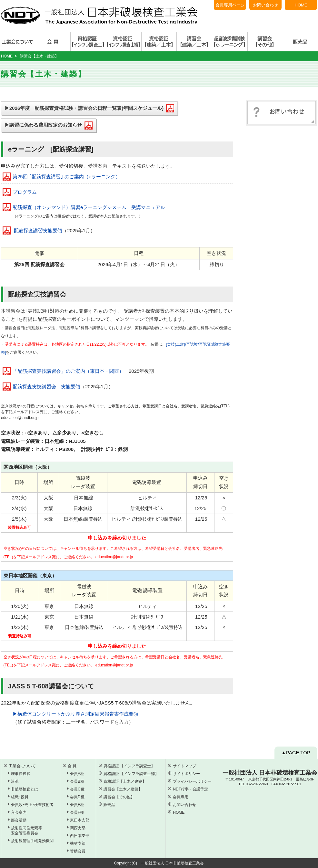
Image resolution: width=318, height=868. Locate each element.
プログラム (25, 192)
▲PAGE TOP (296, 753)
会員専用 (181, 797)
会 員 (72, 766)
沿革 (15, 781)
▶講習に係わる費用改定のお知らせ (49, 125)
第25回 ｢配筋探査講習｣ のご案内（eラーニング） (66, 177)
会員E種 (77, 805)
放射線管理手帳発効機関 (32, 841)
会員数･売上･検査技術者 (32, 805)
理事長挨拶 (21, 774)
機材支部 (78, 843)
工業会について (22, 766)
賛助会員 (78, 851)
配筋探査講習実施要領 (38, 230)
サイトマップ (184, 766)
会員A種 (77, 774)
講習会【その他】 (119, 797)
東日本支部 (80, 820)
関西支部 (78, 828)
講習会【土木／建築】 (123, 789)
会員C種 (77, 789)
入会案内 (19, 812)
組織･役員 (20, 797)
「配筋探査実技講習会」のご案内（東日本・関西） (68, 371)
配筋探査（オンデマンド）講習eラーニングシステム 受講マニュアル (89, 207)
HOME (301, 5)
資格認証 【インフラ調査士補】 (131, 774)
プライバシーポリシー (192, 781)
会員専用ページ (230, 5)
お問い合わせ (265, 5)
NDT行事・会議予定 (190, 789)
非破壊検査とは (25, 789)
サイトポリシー (186, 774)
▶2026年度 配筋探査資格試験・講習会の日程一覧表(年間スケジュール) (89, 108)
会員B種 (77, 781)
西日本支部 (80, 836)
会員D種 (77, 797)
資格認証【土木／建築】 (125, 781)
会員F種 (77, 812)
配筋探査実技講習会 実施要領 (46, 387)
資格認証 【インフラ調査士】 (129, 766)
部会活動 (19, 820)
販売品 (109, 805)
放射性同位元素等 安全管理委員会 (26, 831)
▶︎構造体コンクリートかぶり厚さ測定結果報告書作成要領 (75, 714)
